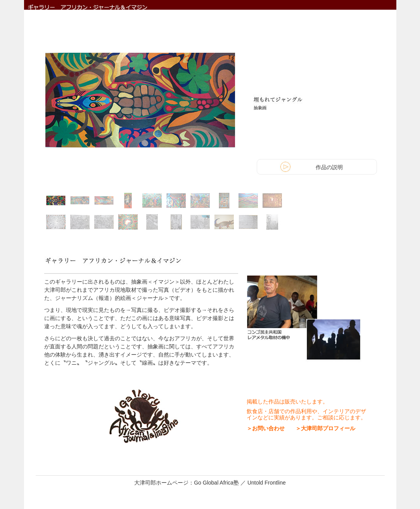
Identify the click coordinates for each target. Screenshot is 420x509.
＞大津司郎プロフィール (323, 428)
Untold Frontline (267, 483)
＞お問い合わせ (266, 428)
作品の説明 (329, 167)
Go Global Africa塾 (217, 483)
